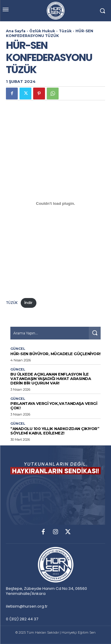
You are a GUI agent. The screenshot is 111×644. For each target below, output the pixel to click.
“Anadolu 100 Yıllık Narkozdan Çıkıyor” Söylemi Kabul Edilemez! (55, 431)
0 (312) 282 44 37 (22, 619)
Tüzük (65, 31)
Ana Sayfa (16, 31)
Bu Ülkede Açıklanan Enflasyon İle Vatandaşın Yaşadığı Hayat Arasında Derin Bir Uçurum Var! (51, 379)
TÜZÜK (12, 303)
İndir (28, 303)
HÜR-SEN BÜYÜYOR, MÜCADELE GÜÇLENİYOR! (55, 354)
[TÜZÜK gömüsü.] (55, 204)
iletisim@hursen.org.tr (27, 606)
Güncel (18, 349)
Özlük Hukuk (42, 31)
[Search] (95, 333)
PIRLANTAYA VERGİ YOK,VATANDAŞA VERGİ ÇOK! (54, 406)
